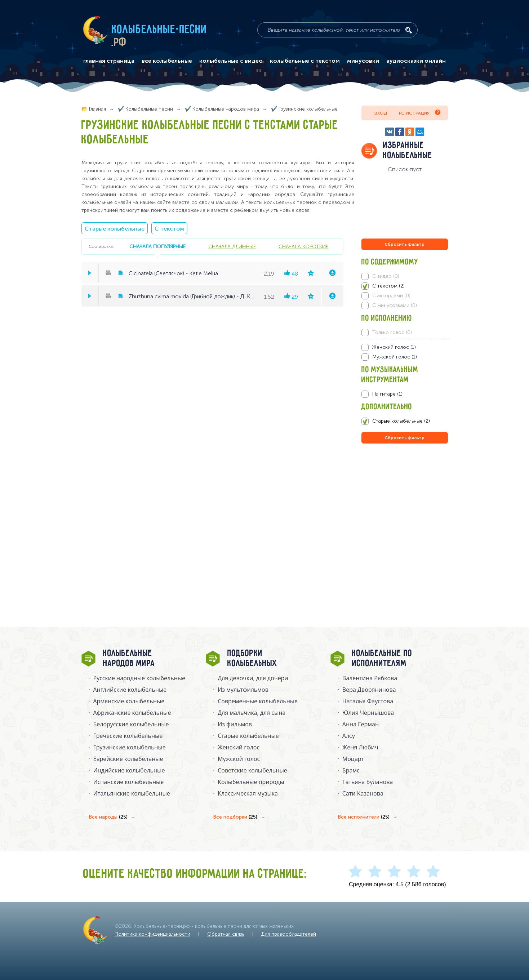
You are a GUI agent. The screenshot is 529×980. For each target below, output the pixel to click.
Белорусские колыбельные (131, 724)
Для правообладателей (289, 934)
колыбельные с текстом (305, 61)
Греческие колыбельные (128, 736)
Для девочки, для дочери (253, 678)
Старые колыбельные (115, 229)
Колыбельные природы (251, 782)
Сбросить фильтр (404, 244)
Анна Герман (361, 724)
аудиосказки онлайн (416, 61)
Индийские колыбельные (129, 770)
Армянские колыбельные (129, 701)
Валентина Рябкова (370, 678)
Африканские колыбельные (132, 713)
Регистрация (420, 113)
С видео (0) (386, 276)
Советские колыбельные (252, 770)
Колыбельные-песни (159, 30)
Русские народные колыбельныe (139, 678)
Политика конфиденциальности (152, 934)
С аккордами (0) (391, 296)
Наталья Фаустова (368, 701)
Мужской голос (239, 759)
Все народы (108, 817)
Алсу (349, 736)
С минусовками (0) (395, 305)
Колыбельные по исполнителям (382, 659)
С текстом (169, 229)
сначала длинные (232, 246)
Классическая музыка (248, 793)
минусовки (363, 61)
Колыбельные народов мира (129, 659)
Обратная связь (226, 934)
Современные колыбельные (258, 701)
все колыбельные (167, 61)
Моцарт (353, 759)
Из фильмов (235, 724)
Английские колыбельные (130, 690)
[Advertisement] (405, 523)
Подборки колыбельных (252, 659)
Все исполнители (364, 817)
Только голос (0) (392, 332)
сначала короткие (303, 246)
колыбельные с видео (231, 61)
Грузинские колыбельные (130, 747)
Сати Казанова (363, 793)
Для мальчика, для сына (252, 713)
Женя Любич (360, 747)
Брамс (351, 770)
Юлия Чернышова (368, 713)
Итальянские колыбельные (132, 793)
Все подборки (235, 817)
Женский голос (239, 747)
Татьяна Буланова (368, 782)
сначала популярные (157, 246)
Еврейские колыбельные (128, 759)
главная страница (109, 61)
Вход (381, 113)
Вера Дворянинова (369, 690)
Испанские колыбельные (129, 782)
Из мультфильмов (243, 690)
